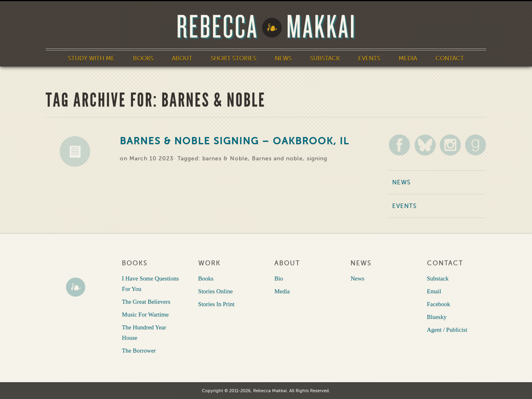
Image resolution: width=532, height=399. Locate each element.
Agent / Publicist (447, 330)
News (283, 58)
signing (317, 158)
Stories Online (216, 291)
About (182, 58)
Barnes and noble (277, 158)
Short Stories (234, 58)
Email (434, 291)
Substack (325, 58)
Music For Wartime (145, 314)
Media (408, 58)
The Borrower (139, 351)
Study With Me (91, 58)
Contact (450, 58)
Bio (279, 278)
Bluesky (437, 317)
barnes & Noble (225, 158)
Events (369, 58)
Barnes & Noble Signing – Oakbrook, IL (235, 141)
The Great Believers (146, 302)
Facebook (439, 304)
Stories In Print (217, 304)
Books (143, 58)
